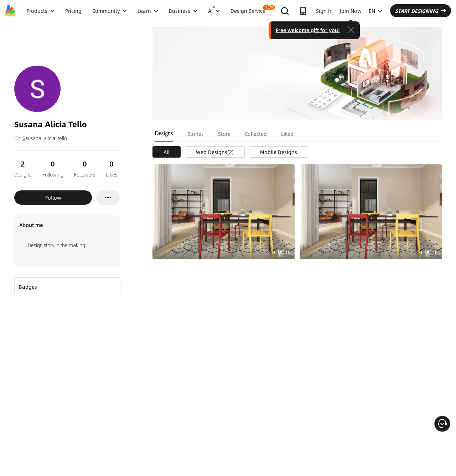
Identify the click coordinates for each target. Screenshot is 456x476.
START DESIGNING (421, 11)
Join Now (351, 11)
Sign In (324, 11)
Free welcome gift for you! (308, 30)
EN (375, 11)
